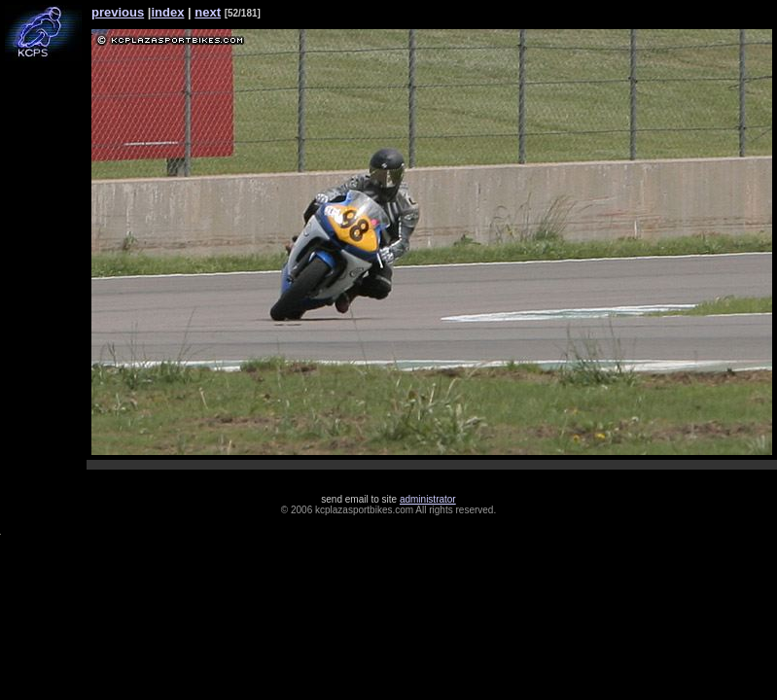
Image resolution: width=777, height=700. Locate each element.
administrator (428, 499)
